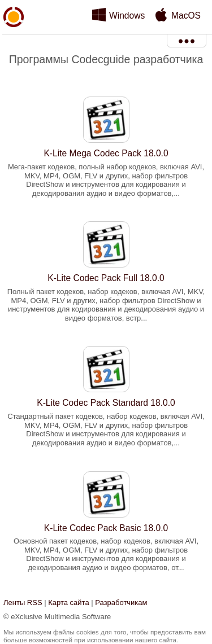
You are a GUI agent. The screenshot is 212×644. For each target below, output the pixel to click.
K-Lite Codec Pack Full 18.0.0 (106, 278)
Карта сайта (68, 603)
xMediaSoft (14, 43)
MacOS (186, 16)
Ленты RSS (23, 603)
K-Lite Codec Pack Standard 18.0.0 (106, 403)
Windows (127, 16)
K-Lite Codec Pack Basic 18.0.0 (106, 528)
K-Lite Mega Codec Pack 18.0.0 (106, 153)
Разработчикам (121, 603)
